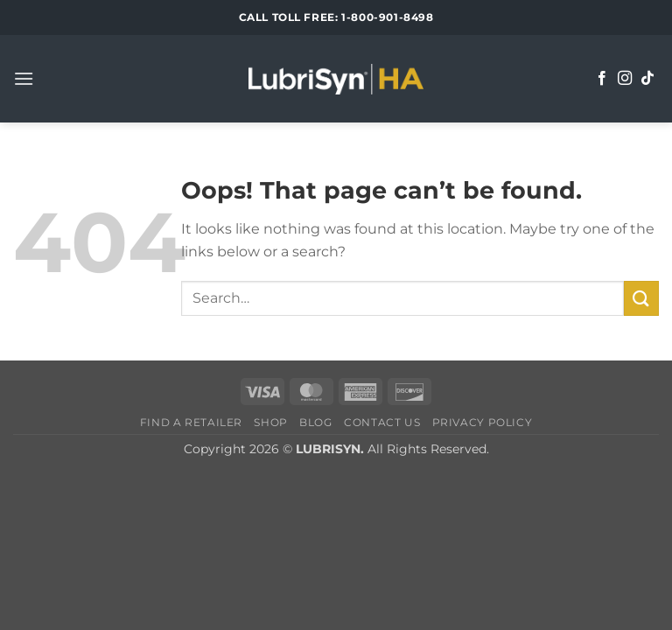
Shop (270, 422)
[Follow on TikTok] (647, 79)
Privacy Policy (483, 422)
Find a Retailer (191, 422)
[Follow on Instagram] (625, 79)
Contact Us (382, 422)
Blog (315, 422)
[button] (24, 78)
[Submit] (641, 298)
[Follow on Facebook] (602, 79)
